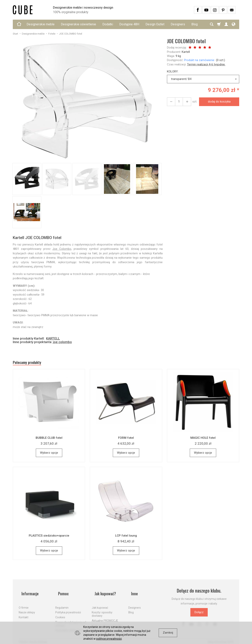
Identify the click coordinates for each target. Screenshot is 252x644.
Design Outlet (155, 24)
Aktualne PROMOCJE (105, 616)
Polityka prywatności (68, 608)
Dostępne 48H (129, 24)
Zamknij (168, 633)
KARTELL (53, 338)
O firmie (24, 603)
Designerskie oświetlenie (78, 24)
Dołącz (199, 614)
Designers (178, 24)
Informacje (28, 593)
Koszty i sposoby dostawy (102, 610)
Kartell (186, 52)
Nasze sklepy (27, 608)
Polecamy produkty (31, 363)
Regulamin (62, 603)
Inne (132, 593)
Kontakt (24, 613)
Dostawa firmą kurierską (107, 621)
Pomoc (61, 593)
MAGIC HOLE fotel (203, 440)
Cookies (60, 613)
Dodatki (108, 24)
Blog (131, 608)
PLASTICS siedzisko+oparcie (49, 537)
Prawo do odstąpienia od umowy (71, 620)
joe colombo (62, 342)
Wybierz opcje (49, 455)
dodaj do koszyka (217, 102)
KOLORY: (173, 71)
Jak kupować (100, 603)
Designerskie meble (41, 24)
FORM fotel (126, 440)
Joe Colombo (62, 249)
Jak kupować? (104, 593)
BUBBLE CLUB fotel (49, 440)
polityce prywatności (109, 639)
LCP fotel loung (126, 537)
